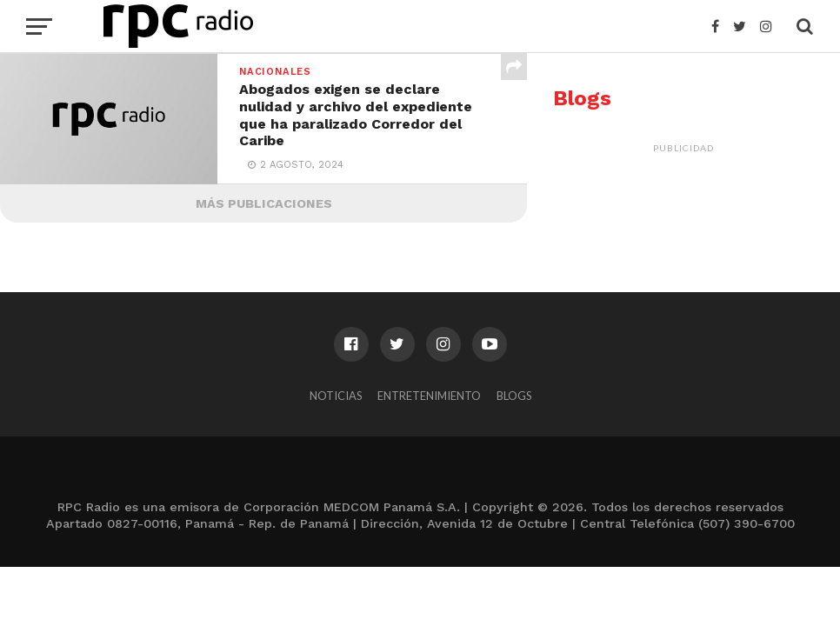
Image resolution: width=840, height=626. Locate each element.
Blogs (514, 396)
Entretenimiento (429, 396)
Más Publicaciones (264, 203)
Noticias (336, 396)
